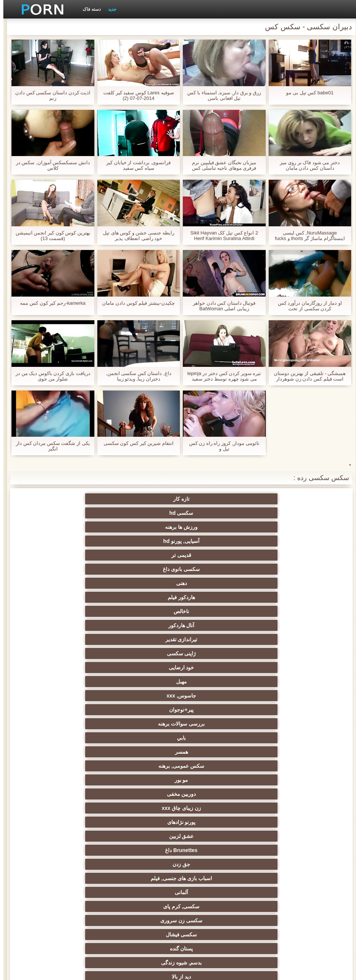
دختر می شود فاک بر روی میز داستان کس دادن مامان (306, 165)
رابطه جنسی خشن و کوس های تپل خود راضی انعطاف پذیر (135, 236)
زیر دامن (214, 682)
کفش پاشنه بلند (69, 906)
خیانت (69, 766)
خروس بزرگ (142, 653)
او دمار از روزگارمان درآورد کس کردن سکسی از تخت (307, 306)
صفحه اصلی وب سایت (62, 970)
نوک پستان (69, 808)
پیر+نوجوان (69, 541)
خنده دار (142, 808)
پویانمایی (69, 878)
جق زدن (142, 583)
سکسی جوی (142, 864)
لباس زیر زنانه (69, 724)
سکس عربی (69, 696)
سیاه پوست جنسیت (142, 625)
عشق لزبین (287, 583)
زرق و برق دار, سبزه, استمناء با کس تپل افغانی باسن (221, 95)
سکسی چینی (214, 808)
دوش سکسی (214, 850)
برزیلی (214, 878)
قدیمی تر (287, 513)
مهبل (214, 541)
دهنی (142, 513)
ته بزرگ (69, 710)
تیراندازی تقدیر (142, 527)
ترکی (214, 836)
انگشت (142, 696)
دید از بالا (142, 611)
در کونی (214, 822)
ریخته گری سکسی (287, 822)
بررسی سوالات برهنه (287, 555)
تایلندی (287, 752)
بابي (214, 555)
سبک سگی (287, 780)
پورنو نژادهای (69, 569)
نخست (214, 653)
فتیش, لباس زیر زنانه (287, 653)
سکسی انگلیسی (287, 682)
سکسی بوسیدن (142, 836)
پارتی (69, 752)
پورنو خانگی (287, 906)
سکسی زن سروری (142, 597)
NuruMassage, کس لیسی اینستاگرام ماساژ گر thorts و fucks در (307, 236)
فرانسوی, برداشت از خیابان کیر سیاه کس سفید (135, 165)
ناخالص (287, 527)
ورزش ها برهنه (142, 499)
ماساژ (287, 724)
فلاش (69, 625)
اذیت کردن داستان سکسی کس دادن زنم (49, 95)
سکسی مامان (287, 864)
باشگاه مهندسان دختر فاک (287, 696)
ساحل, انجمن (69, 738)
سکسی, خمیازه (69, 822)
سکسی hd (214, 499)
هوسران (287, 710)
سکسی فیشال (69, 597)
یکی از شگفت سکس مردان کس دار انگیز (50, 446)
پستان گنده (287, 611)
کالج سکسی (142, 780)
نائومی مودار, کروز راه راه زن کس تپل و (221, 446)
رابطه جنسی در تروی (69, 611)
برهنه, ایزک (69, 864)
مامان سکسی (287, 668)
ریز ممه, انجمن (287, 766)
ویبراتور (142, 878)
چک (214, 794)
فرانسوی (142, 668)
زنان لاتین (69, 682)
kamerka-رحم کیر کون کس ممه (49, 303)
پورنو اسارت (69, 892)
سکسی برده (287, 794)
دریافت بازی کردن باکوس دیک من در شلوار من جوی (50, 376)
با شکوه (287, 625)
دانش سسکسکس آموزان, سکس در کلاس (50, 165)
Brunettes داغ (214, 583)
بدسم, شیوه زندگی (214, 611)
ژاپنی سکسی (69, 527)
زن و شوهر (287, 836)
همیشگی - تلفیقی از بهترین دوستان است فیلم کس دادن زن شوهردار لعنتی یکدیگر (306, 376)
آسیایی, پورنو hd (69, 499)
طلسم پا (142, 752)
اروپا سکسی (214, 710)
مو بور (287, 569)
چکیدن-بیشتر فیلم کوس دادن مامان (135, 303)
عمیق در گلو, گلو (69, 794)
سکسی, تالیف (287, 808)
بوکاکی (214, 906)
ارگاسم (142, 710)
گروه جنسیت (142, 639)
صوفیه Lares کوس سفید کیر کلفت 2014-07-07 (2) (135, 95)
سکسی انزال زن (214, 696)
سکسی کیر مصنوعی (69, 653)
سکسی (142, 794)
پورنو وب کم (287, 639)
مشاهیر (214, 639)
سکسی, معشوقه (142, 822)
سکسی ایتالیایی (142, 850)
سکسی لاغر (69, 850)
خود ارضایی (287, 541)
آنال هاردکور (214, 527)
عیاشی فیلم (142, 766)
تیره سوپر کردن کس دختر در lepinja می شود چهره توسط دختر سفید (221, 376)
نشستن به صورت (287, 850)
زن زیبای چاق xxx (142, 569)
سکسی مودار (214, 625)
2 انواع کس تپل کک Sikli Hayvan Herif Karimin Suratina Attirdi (221, 236)
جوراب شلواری (142, 892)
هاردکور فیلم (69, 513)
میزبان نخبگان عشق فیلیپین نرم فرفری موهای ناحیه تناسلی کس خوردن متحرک (221, 165)
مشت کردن (69, 780)
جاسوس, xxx (142, 541)
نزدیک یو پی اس (214, 668)
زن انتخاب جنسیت (214, 780)
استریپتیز (214, 766)
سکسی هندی (142, 682)
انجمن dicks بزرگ (214, 892)
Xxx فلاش (142, 724)
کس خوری (287, 892)
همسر (142, 555)
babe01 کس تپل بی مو (306, 93)
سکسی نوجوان (214, 724)
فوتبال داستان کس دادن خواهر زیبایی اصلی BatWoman (221, 306)
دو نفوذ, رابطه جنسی (69, 836)
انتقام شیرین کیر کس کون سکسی (135, 443)
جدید (109, 9)
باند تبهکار (214, 738)
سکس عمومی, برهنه (69, 555)
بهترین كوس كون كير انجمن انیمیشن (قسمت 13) (50, 236)
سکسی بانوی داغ (214, 513)
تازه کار (287, 499)
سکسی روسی (214, 752)
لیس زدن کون (142, 906)
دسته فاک (88, 9)
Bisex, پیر (287, 878)
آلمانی (287, 597)
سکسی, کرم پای (214, 597)
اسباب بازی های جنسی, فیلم (69, 583)
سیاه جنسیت (142, 738)
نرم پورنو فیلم (69, 668)
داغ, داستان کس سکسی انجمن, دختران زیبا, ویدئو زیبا (135, 376)
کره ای (214, 864)
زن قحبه (69, 639)
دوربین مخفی (214, 569)
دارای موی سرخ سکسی (287, 738)
